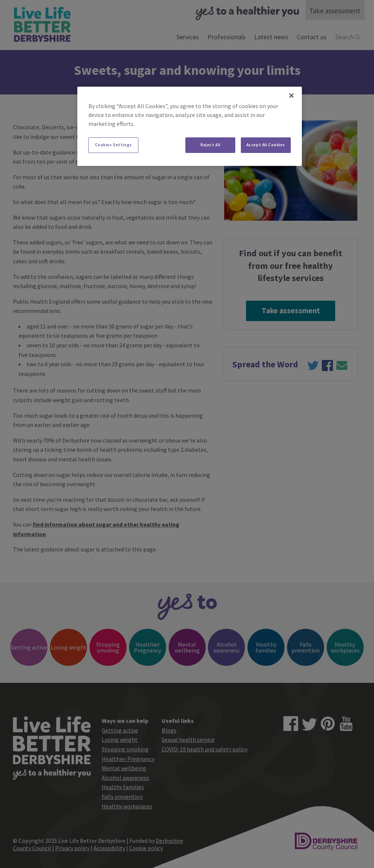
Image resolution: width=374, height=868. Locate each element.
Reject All (210, 145)
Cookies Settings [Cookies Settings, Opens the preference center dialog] (114, 145)
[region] (190, 126)
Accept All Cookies (266, 145)
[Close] (292, 96)
